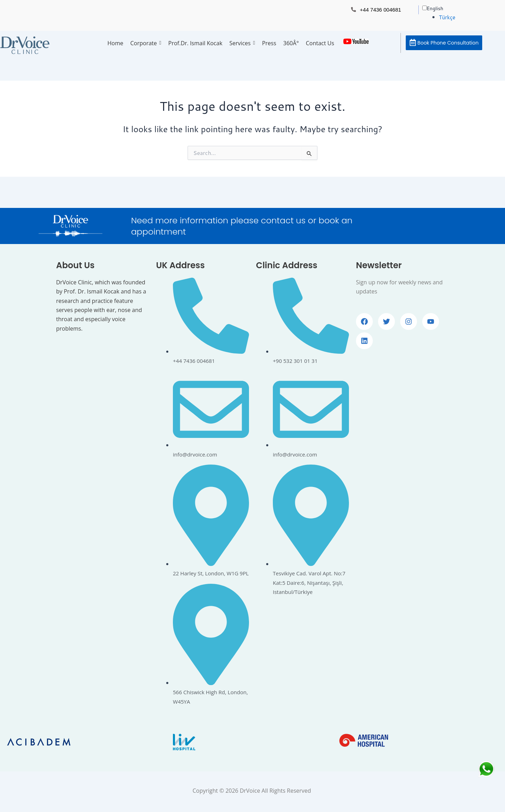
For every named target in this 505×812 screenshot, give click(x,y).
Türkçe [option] (448, 17)
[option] (467, 17)
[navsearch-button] (390, 42)
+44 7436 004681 (382, 10)
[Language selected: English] (459, 13)
